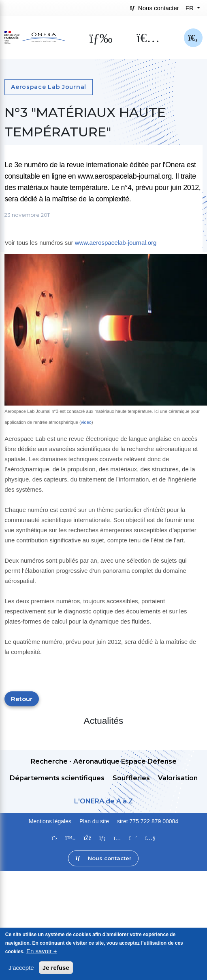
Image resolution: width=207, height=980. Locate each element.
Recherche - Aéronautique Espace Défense (104, 761)
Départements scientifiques (57, 778)
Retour (22, 699)
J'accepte (21, 968)
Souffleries (131, 778)
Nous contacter (154, 8)
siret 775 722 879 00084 (148, 821)
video (86, 422)
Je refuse (56, 968)
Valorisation (178, 778)
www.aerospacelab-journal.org (116, 243)
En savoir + (42, 952)
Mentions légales (50, 821)
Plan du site (94, 821)
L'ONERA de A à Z (103, 801)
